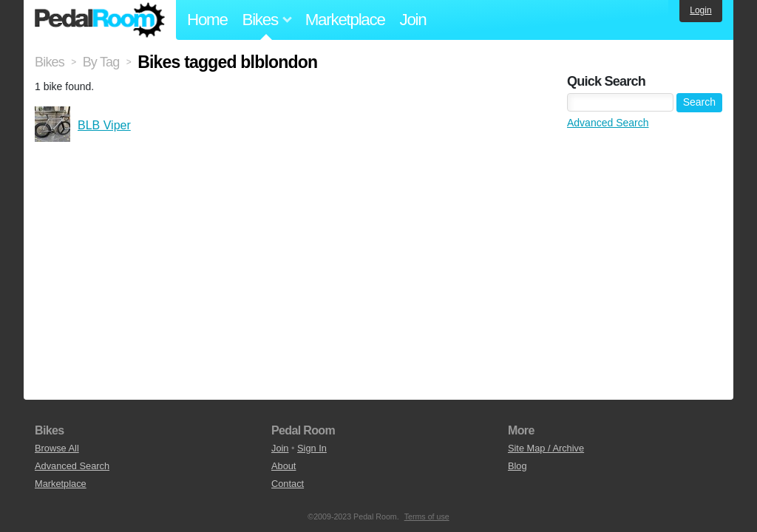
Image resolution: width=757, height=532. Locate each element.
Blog (517, 466)
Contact (288, 484)
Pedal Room (100, 20)
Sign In (312, 448)
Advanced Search (608, 123)
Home (207, 20)
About (284, 466)
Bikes (50, 62)
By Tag (101, 62)
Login (700, 10)
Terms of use (427, 516)
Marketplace (345, 20)
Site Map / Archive (546, 448)
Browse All (57, 448)
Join (413, 20)
